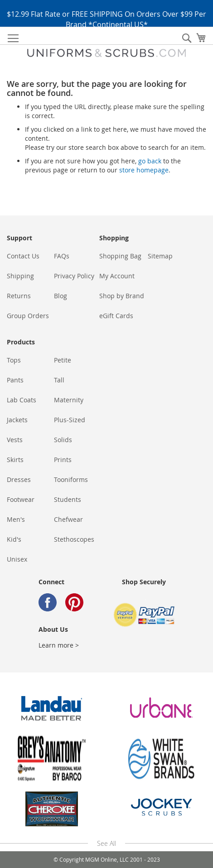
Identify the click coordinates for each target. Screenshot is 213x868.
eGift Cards (116, 316)
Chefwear (68, 519)
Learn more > (59, 645)
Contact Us (23, 256)
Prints (63, 460)
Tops (14, 360)
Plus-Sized (70, 420)
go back (150, 161)
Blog (61, 296)
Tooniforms (71, 479)
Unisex (17, 559)
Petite (63, 360)
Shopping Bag (120, 256)
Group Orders (28, 316)
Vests (15, 440)
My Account (117, 276)
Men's (16, 519)
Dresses (19, 479)
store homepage (144, 170)
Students (68, 499)
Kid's (14, 539)
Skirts (15, 460)
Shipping (20, 276)
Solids (63, 440)
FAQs (62, 256)
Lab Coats (22, 400)
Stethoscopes (74, 539)
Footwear (21, 499)
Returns (19, 296)
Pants (15, 380)
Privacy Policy (74, 276)
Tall (59, 380)
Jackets (17, 420)
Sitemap (160, 256)
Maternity (69, 400)
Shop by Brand (122, 296)
